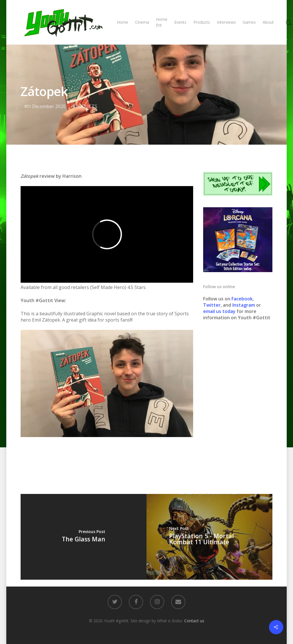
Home (122, 22)
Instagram (244, 305)
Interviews (226, 22)
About (268, 22)
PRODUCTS (85, 106)
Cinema (142, 22)
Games (249, 22)
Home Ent (162, 22)
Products (202, 22)
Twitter (212, 305)
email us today (219, 311)
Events (180, 22)
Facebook (242, 299)
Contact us (194, 621)
